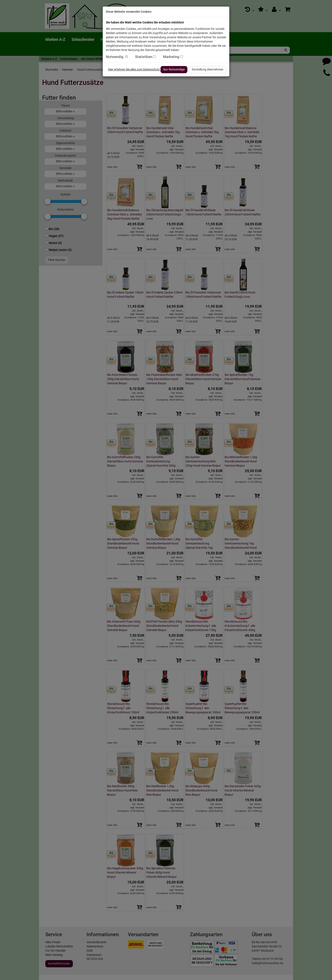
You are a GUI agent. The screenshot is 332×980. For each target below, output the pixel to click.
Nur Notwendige (174, 69)
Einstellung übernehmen (208, 69)
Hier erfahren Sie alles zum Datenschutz (134, 69)
